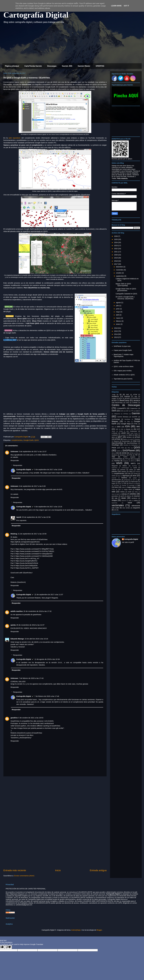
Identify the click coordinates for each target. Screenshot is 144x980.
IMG (138, 427)
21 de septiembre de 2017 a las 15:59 (32, 534)
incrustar (116, 485)
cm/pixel (138, 472)
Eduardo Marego (17, 639)
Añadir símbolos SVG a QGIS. (124, 375)
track (130, 503)
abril (118, 315)
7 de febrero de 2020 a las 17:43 (31, 678)
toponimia (114, 503)
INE (122, 429)
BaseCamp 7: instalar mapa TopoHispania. (124, 355)
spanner (124, 501)
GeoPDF (135, 417)
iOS (125, 484)
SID (113, 453)
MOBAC (129, 437)
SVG (137, 453)
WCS (132, 461)
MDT (120, 437)
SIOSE (124, 453)
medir (130, 492)
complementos (17, 440)
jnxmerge (132, 485)
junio (118, 309)
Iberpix (128, 429)
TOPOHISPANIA (117, 459)
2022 (116, 249)
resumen (137, 496)
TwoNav (117, 461)
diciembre (120, 267)
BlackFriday (119, 403)
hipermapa (134, 482)
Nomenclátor (126, 441)
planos (129, 496)
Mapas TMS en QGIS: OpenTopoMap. (123, 285)
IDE (113, 427)
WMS (119, 463)
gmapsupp (127, 480)
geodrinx (14, 718)
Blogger (99, 930)
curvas (136, 474)
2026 (116, 236)
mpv (113, 494)
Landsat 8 (115, 435)
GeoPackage (116, 419)
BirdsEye (137, 401)
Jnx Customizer (132, 431)
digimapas (126, 476)
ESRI (122, 411)
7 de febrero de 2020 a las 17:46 (47, 696)
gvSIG (126, 482)
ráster (124, 498)
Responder (15, 460)
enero (118, 324)
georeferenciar (116, 480)
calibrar (114, 470)
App (136, 397)
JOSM (121, 431)
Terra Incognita (135, 459)
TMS (113, 457)
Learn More (116, 6)
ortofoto (133, 494)
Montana (138, 439)
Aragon (114, 398)
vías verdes (126, 508)
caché (135, 468)
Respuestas (18, 465)
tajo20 (19, 517)
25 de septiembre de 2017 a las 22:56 (36, 517)
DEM (114, 411)
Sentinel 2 (123, 455)
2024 (116, 242)
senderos (134, 498)
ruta (116, 498)
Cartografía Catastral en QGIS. (127, 294)
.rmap (113, 395)
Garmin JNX (67, 66)
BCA (121, 398)
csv (129, 473)
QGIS (37, 440)
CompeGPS (122, 408)
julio (118, 306)
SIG (117, 453)
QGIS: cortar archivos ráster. (124, 366)
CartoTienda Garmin (33, 66)
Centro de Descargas (126, 405)
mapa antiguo (132, 487)
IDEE (119, 427)
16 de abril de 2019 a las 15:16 (36, 639)
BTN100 (135, 398)
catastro (124, 472)
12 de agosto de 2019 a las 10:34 (47, 659)
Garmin (136, 413)
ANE (127, 395)
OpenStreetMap (117, 443)
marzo (118, 318)
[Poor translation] (8, 947)
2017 (116, 264)
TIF (136, 455)
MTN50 (118, 439)
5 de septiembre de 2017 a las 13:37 (33, 451)
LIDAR (123, 433)
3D (121, 395)
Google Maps (126, 424)
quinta (13, 625)
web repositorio (15, 138)
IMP (117, 429)
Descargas (52, 66)
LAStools (115, 433)
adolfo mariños (17, 611)
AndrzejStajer (76, 930)
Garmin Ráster (84, 66)
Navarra (116, 441)
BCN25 (127, 398)
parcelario (115, 496)
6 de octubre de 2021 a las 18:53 (31, 718)
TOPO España (129, 457)
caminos (123, 470)
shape (114, 500)
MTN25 (137, 437)
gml (134, 480)
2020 (116, 255)
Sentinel (114, 455)
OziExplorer (134, 445)
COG (127, 403)
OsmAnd (126, 445)
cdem (131, 472)
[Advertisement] (70, 44)
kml (139, 485)
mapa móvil (128, 490)
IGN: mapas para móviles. (123, 371)
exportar (114, 478)
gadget (135, 478)
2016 (116, 328)
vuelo (117, 508)
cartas (131, 470)
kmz (116, 487)
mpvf (118, 494)
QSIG (118, 451)
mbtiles (122, 492)
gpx (119, 482)
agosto (119, 303)
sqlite (130, 501)
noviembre (120, 270)
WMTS (133, 463)
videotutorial (136, 506)
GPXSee (126, 414)
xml (115, 510)
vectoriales (118, 505)
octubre (119, 273)
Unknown (14, 451)
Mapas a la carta (128, 439)
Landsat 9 (124, 435)
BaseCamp (124, 400)
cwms (113, 476)
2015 (116, 331)
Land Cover (134, 433)
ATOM (135, 395)
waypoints (137, 508)
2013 (116, 337)
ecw (134, 476)
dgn (119, 476)
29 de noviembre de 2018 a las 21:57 (30, 625)
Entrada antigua (98, 870)
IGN (127, 426)
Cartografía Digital (36, 15)
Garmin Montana (123, 417)
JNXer (113, 431)
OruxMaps (115, 445)
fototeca (124, 478)
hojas (113, 484)
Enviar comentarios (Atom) (24, 876)
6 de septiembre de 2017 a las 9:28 (32, 486)
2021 (116, 252)
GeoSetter (127, 419)
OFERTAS (100, 66)
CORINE (135, 403)
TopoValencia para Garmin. (123, 379)
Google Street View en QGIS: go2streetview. (126, 290)
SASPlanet (129, 450)
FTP (132, 411)
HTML (136, 424)
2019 (116, 258)
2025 (116, 239)
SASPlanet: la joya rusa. (122, 346)
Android (127, 396)
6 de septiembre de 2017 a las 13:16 (48, 507)
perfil (122, 496)
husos (120, 484)
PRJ (129, 448)
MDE (130, 435)
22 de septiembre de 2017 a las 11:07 (49, 594)
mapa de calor (116, 490)
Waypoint (115, 466)
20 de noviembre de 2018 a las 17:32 (38, 611)
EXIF (127, 411)
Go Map (127, 422)
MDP (136, 435)
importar (138, 484)
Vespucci (126, 461)
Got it (126, 6)
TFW (131, 455)
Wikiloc (125, 466)
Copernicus (134, 408)
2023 (116, 246)
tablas (136, 501)
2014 (116, 334)
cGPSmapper (125, 468)
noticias (124, 494)
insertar (124, 485)
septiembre (120, 276)
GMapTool (117, 414)
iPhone (131, 484)
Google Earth (28, 440)
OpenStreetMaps (132, 443)
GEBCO (138, 411)
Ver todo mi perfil (128, 542)
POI (123, 448)
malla (123, 487)
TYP (126, 459)
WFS (138, 461)
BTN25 (114, 401)
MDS (113, 437)
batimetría (115, 468)
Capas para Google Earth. (123, 350)
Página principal (12, 66)
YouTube (134, 466)
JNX (135, 429)
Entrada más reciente (15, 870)
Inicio (58, 870)
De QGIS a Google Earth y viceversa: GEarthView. (125, 298)
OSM (135, 441)
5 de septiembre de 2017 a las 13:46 (48, 469)
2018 (116, 261)
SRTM (131, 453)
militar (136, 492)
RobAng (14, 534)
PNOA (114, 448)
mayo (118, 312)
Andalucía (115, 396)
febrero (119, 321)
